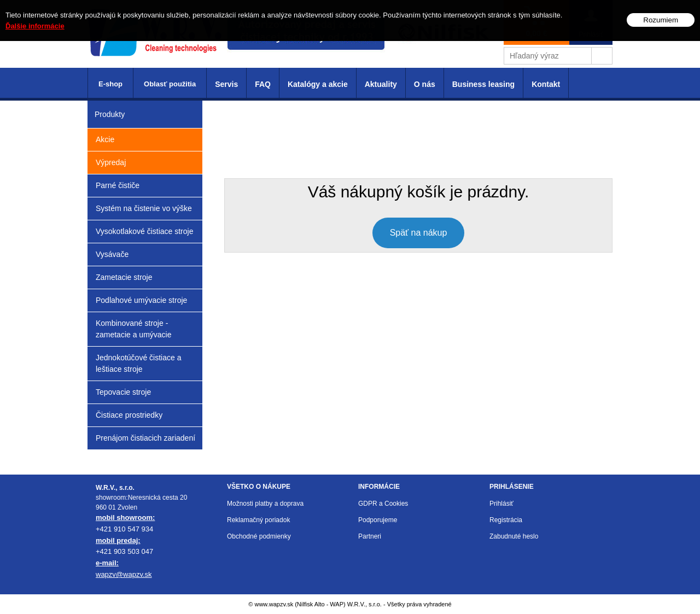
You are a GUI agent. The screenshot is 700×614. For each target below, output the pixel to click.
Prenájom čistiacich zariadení (145, 438)
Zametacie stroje (124, 277)
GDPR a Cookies (383, 504)
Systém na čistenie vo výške (144, 208)
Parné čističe (118, 185)
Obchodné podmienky (259, 536)
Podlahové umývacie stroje (141, 300)
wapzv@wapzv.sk (124, 574)
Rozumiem (661, 20)
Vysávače (112, 254)
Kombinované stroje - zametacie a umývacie (134, 329)
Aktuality (381, 84)
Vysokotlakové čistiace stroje (144, 231)
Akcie (105, 139)
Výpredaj (111, 162)
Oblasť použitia (170, 84)
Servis (226, 84)
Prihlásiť (501, 504)
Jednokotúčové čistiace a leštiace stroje (138, 363)
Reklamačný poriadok (258, 520)
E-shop (110, 84)
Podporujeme (378, 520)
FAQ (263, 84)
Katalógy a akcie (318, 84)
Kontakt (546, 84)
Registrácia (506, 520)
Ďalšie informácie (35, 26)
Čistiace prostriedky (129, 415)
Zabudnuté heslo (514, 536)
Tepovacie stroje (123, 392)
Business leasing (483, 84)
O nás (425, 84)
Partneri (370, 536)
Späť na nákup (419, 233)
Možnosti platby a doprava (265, 504)
